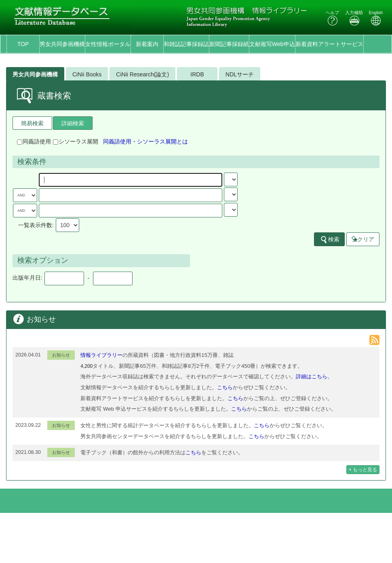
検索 (330, 240)
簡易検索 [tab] (32, 123)
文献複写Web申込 (272, 44)
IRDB (197, 74)
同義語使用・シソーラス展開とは (145, 141)
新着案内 (147, 44)
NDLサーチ (240, 74)
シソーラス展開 (76, 141)
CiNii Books (87, 74)
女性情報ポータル (108, 44)
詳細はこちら (312, 376)
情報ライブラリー (101, 355)
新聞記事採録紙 (229, 44)
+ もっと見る (363, 470)
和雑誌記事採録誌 (186, 44)
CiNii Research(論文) (142, 74)
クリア (363, 239)
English (376, 18)
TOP (23, 44)
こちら (225, 387)
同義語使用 (34, 141)
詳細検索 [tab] (73, 123)
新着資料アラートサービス (329, 44)
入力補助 (354, 18)
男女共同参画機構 (62, 44)
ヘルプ (332, 18)
